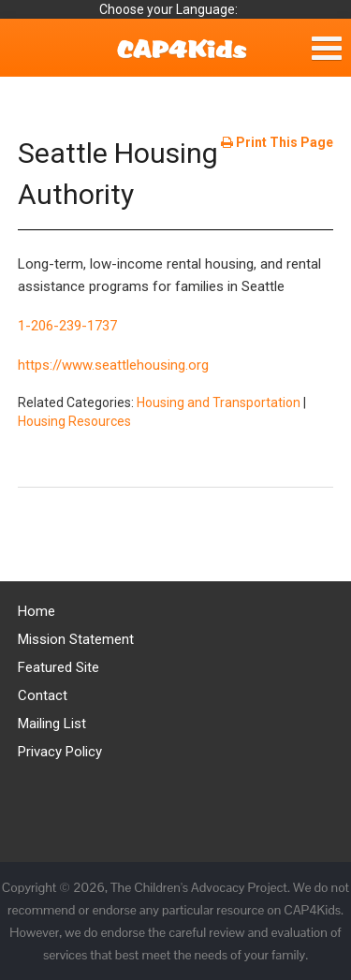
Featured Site (58, 667)
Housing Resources (74, 421)
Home (37, 611)
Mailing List (52, 724)
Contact (43, 695)
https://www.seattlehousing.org (113, 365)
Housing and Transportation (219, 402)
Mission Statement (76, 639)
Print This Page (277, 142)
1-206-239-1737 (67, 326)
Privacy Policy (60, 752)
